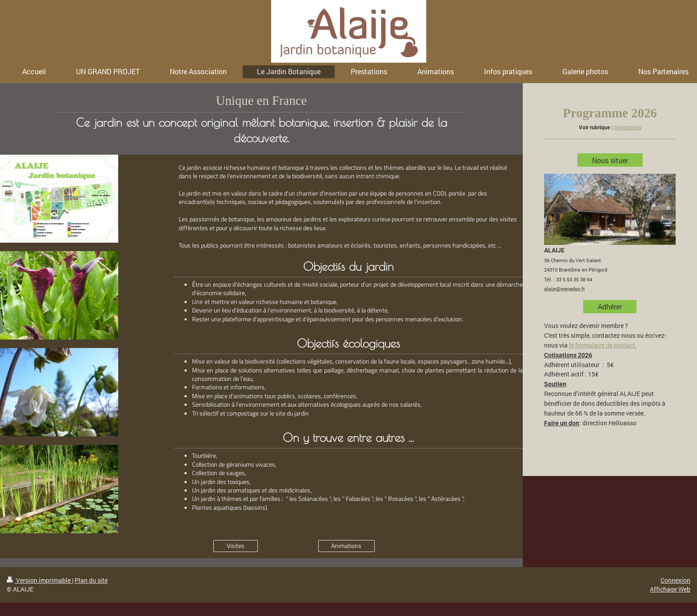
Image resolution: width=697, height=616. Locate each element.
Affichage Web (670, 589)
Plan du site (91, 580)
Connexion (675, 580)
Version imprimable (39, 580)
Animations (346, 546)
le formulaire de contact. (603, 345)
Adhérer (610, 306)
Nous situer (610, 160)
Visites (236, 546)
